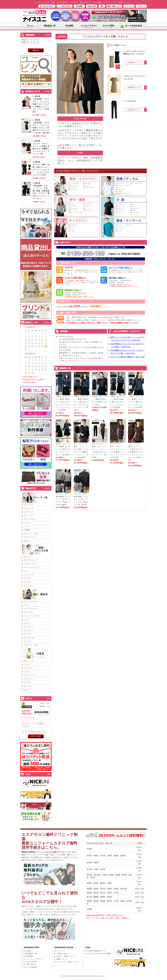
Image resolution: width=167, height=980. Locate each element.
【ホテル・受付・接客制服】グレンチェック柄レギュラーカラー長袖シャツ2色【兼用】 (81, 499)
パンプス (28, 641)
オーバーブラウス (31, 601)
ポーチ (27, 690)
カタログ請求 (31, 962)
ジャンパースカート (32, 616)
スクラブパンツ (30, 560)
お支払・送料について (66, 956)
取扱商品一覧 (31, 954)
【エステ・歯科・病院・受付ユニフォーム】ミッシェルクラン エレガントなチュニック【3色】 (41, 170)
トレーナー (29, 668)
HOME (28, 951)
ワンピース (29, 508)
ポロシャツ (29, 661)
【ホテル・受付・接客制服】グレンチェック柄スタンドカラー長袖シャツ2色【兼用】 (63, 499)
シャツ (27, 672)
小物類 (27, 530)
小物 (134, 210)
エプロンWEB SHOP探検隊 (99, 954)
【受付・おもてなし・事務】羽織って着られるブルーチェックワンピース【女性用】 (117, 402)
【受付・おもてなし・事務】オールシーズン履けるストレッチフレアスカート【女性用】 (136, 402)
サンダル (28, 582)
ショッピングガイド (34, 959)
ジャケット (29, 512)
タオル (27, 541)
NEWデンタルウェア (125, 194)
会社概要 (29, 956)
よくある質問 (31, 967)
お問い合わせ (31, 964)
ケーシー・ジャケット (125, 185)
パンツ (27, 526)
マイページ (61, 951)
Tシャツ (27, 664)
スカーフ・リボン (31, 534)
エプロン (28, 523)
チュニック (29, 505)
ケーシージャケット (32, 568)
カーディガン (29, 519)
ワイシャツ (121, 206)
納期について (62, 959)
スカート (28, 623)
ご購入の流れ (62, 954)
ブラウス (28, 634)
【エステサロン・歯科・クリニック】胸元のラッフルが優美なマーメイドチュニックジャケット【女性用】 (136, 452)
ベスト (27, 605)
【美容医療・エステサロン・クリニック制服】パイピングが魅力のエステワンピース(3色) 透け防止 (41, 128)
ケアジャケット (30, 675)
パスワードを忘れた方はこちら (34, 732)
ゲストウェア (29, 537)
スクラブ (28, 557)
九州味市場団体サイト (96, 951)
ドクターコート (30, 564)
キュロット (29, 630)
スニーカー (29, 586)
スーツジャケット (31, 609)
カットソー (29, 515)
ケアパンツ (29, 679)
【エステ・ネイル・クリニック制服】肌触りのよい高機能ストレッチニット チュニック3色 (41, 149)
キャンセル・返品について (68, 962)
